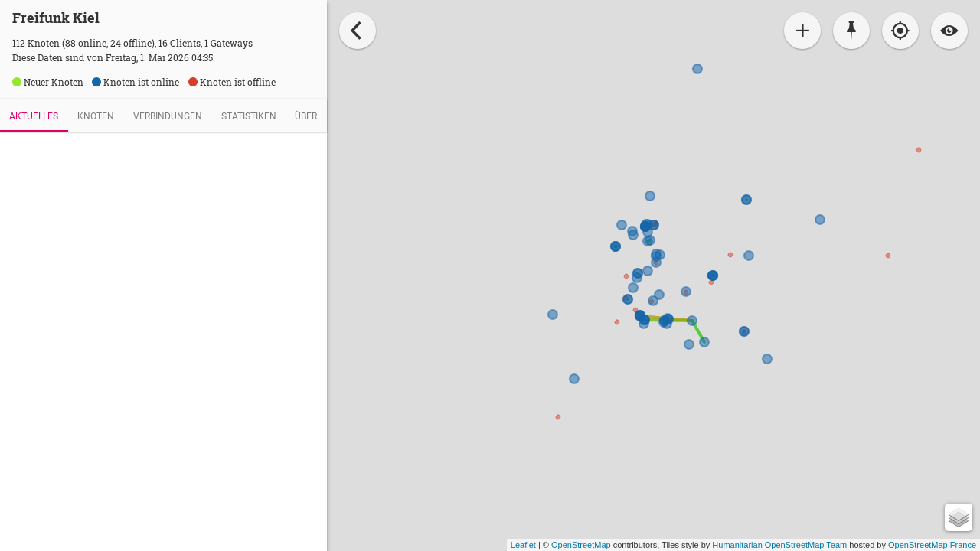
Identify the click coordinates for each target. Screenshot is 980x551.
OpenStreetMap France (932, 545)
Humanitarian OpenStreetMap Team (779, 545)
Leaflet (523, 545)
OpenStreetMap (581, 545)
